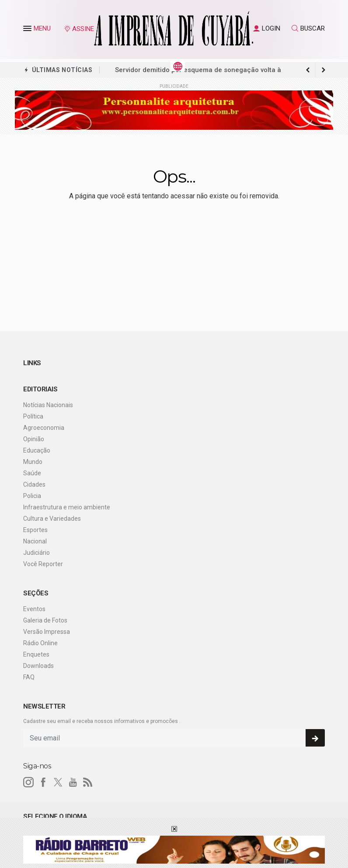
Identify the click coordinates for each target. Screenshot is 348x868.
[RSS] (88, 782)
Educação (37, 450)
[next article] (308, 70)
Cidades (34, 484)
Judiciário (37, 553)
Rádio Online (40, 643)
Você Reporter (43, 564)
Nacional (35, 541)
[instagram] (28, 782)
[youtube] (73, 782)
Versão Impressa (47, 632)
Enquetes (36, 654)
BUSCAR (308, 28)
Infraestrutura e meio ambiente (67, 507)
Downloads (38, 666)
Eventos (34, 609)
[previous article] (324, 70)
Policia (32, 496)
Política (33, 416)
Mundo (33, 462)
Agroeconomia (44, 428)
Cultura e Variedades (52, 519)
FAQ (29, 677)
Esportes (35, 530)
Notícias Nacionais (48, 405)
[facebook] (43, 782)
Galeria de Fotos (45, 620)
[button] (28, 30)
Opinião (34, 439)
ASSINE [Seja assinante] (79, 29)
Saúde (32, 473)
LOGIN (267, 28)
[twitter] (58, 782)
